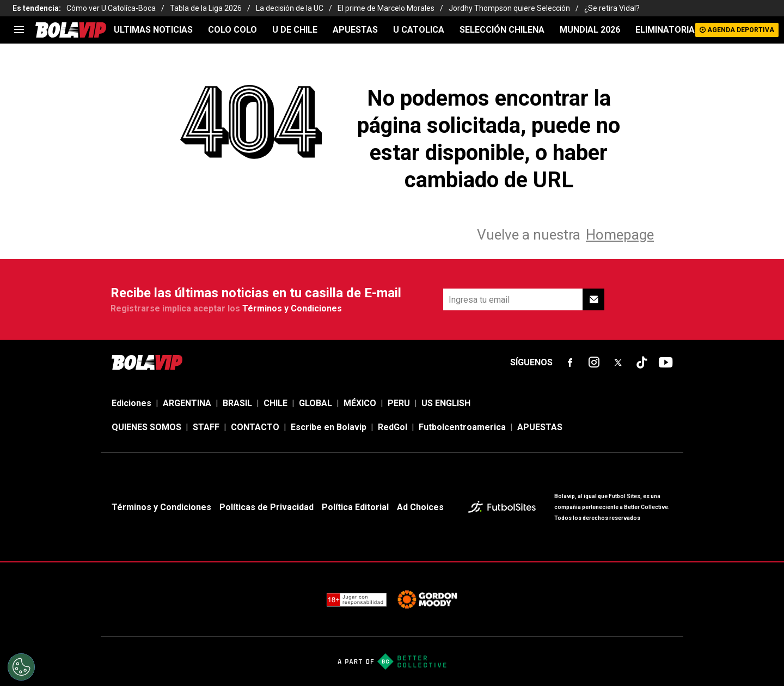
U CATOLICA (419, 30)
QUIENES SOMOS (146, 427)
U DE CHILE (295, 30)
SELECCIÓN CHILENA (502, 30)
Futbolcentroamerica (462, 427)
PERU (399, 403)
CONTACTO (255, 427)
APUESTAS (355, 30)
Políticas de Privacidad (267, 507)
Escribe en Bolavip (329, 427)
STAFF (206, 427)
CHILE (275, 403)
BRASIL (237, 403)
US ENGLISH (446, 403)
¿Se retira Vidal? (612, 8)
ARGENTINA (187, 403)
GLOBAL (316, 403)
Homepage (620, 235)
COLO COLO (232, 30)
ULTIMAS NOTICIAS (153, 30)
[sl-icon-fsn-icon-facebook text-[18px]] (570, 363)
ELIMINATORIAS (668, 30)
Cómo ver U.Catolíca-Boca (111, 8)
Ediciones (131, 403)
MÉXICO (360, 403)
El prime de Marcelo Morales (386, 8)
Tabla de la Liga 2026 (206, 8)
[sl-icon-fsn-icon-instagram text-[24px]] (594, 363)
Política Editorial (355, 507)
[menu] (19, 30)
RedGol (393, 427)
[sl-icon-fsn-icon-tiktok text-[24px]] (642, 363)
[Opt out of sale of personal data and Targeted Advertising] (21, 667)
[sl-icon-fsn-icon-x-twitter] (618, 363)
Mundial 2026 (590, 30)
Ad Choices (420, 507)
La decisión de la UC (290, 8)
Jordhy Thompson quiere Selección (509, 8)
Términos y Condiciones (292, 308)
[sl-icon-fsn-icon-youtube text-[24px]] (666, 363)
